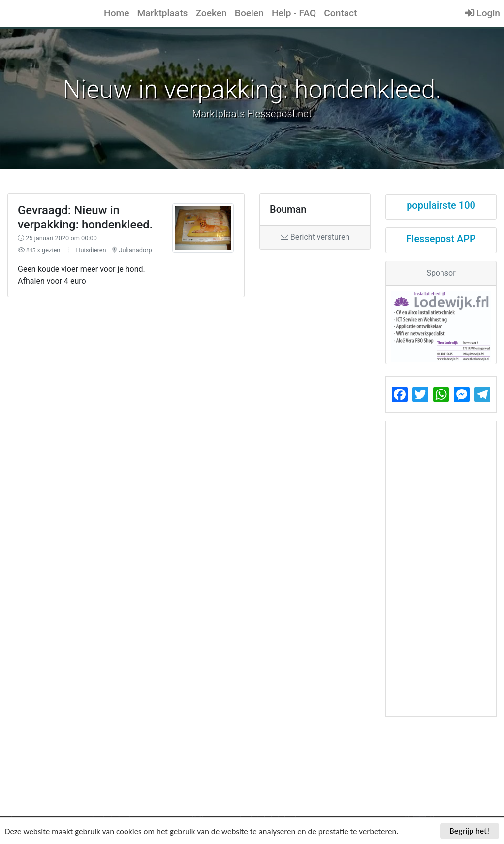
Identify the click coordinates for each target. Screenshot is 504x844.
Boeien (249, 13)
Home (117, 13)
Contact (340, 13)
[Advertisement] (189, 366)
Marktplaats (163, 13)
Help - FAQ (294, 13)
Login (483, 13)
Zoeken (211, 13)
